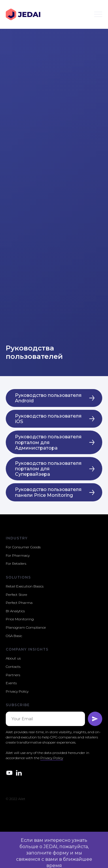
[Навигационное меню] (98, 14)
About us (13, 658)
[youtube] (9, 773)
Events (11, 683)
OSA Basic (14, 636)
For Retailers (16, 563)
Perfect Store (16, 595)
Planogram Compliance (26, 627)
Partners (13, 675)
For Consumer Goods (23, 547)
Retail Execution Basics (25, 586)
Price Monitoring (20, 619)
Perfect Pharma (19, 603)
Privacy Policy (17, 691)
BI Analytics (15, 611)
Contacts (13, 667)
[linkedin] (19, 773)
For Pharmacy (18, 555)
